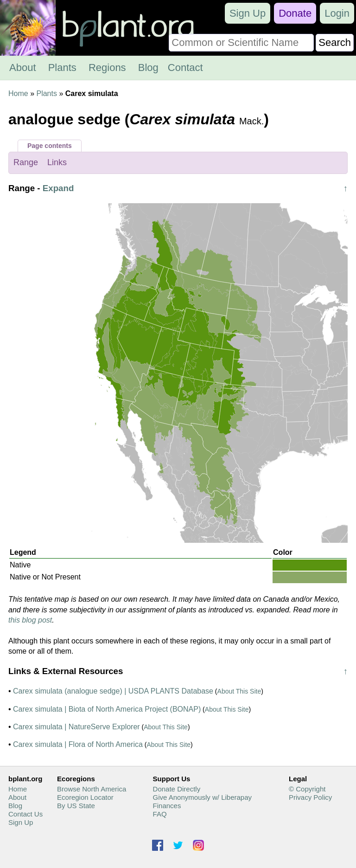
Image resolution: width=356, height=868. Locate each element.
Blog (148, 68)
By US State (76, 806)
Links (57, 162)
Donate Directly (177, 789)
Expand (58, 188)
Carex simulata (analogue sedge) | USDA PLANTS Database (113, 691)
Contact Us (25, 814)
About (23, 68)
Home (18, 93)
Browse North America (92, 789)
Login (337, 13)
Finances (167, 806)
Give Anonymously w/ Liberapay (202, 797)
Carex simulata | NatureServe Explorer (76, 727)
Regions (107, 68)
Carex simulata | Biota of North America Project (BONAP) (107, 709)
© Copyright (307, 789)
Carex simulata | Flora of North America (78, 744)
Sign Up (248, 13)
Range (26, 162)
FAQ (160, 814)
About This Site (239, 691)
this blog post (30, 620)
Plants (62, 68)
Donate (295, 13)
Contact (185, 68)
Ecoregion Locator (85, 797)
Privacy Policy (310, 797)
